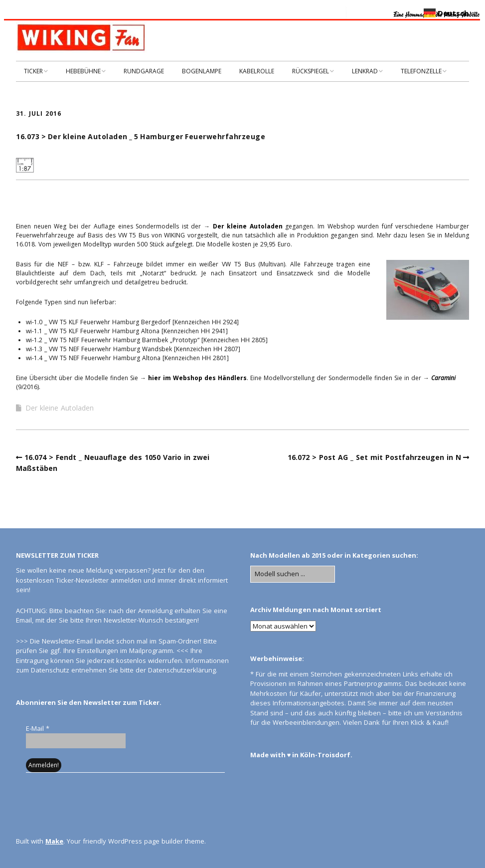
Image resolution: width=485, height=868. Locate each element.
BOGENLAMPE (202, 71)
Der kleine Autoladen (246, 226)
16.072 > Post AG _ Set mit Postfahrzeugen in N (374, 457)
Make (54, 841)
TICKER (33, 71)
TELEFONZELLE (421, 71)
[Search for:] (293, 574)
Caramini (443, 378)
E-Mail (38, 728)
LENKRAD (365, 71)
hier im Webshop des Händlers (197, 378)
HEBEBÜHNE (83, 71)
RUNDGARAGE (144, 71)
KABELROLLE (257, 71)
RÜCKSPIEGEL (311, 71)
